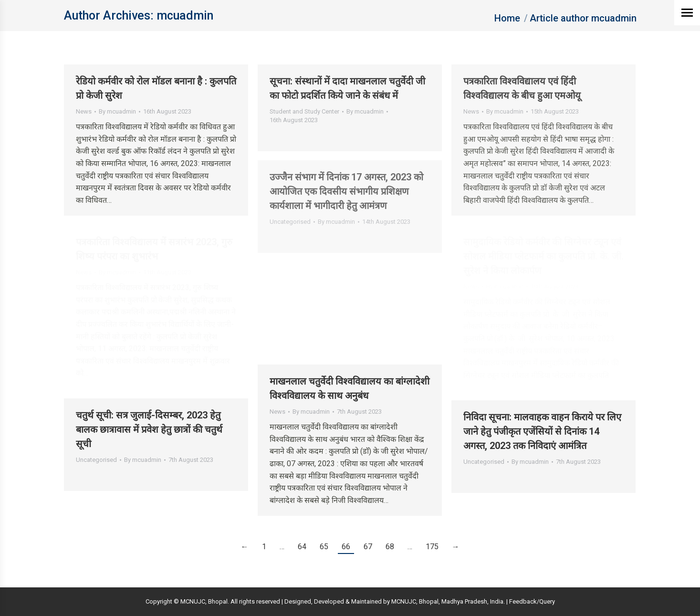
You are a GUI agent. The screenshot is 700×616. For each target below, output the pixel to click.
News (84, 111)
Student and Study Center (304, 111)
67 (368, 547)
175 (432, 547)
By (117, 111)
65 (324, 547)
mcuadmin (185, 16)
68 (390, 547)
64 (302, 547)
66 (346, 547)
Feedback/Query (532, 601)
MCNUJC (404, 601)
